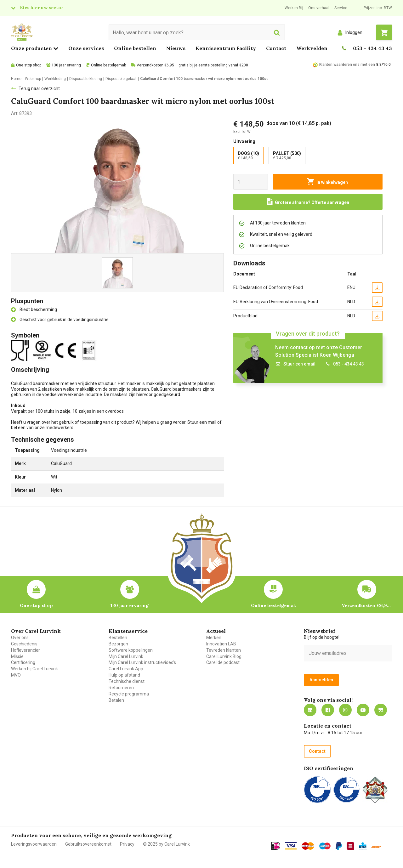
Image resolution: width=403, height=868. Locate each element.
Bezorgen (118, 644)
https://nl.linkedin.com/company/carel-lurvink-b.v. (310, 710)
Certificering (23, 662)
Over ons (20, 638)
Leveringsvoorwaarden (34, 844)
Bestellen (118, 638)
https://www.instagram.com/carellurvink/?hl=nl (345, 710)
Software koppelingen (131, 650)
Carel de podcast (223, 662)
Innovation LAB (221, 644)
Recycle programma (129, 694)
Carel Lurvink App (126, 669)
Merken (214, 638)
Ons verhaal (319, 8)
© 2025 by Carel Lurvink (166, 844)
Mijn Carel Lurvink (126, 656)
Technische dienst (127, 681)
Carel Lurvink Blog (224, 656)
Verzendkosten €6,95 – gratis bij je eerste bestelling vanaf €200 (192, 65)
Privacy (127, 844)
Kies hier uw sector (42, 8)
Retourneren (121, 688)
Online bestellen (135, 48)
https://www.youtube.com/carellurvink (363, 710)
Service (341, 8)
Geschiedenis (24, 644)
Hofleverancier (26, 650)
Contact (276, 48)
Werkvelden (312, 48)
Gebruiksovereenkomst (88, 844)
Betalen (116, 700)
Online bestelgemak (108, 65)
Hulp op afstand (124, 675)
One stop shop (29, 65)
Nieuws (176, 48)
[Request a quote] (308, 202)
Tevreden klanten (224, 650)
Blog (381, 710)
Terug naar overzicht (39, 88)
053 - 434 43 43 (372, 48)
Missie (17, 656)
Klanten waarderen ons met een (347, 65)
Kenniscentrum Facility (226, 48)
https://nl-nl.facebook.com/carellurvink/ (328, 710)
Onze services (86, 48)
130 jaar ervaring (66, 65)
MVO (16, 675)
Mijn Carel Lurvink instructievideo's (142, 662)
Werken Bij (294, 8)
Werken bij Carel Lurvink (34, 669)
